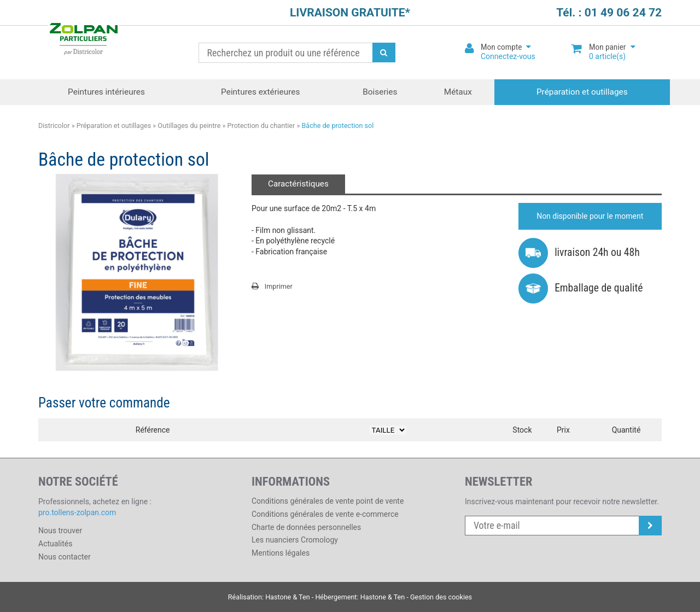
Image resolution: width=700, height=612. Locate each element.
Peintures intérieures (106, 92)
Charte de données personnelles (306, 527)
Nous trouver (60, 531)
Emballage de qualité (581, 288)
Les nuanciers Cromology (295, 540)
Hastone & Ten (288, 597)
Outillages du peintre (189, 126)
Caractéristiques (299, 183)
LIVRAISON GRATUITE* (350, 13)
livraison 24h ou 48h (579, 252)
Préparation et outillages (582, 92)
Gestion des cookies (441, 597)
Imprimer (272, 286)
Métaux (458, 92)
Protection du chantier (261, 126)
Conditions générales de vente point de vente (328, 501)
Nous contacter (65, 557)
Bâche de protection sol (337, 126)
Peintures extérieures (260, 92)
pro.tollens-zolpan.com (77, 512)
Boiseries (380, 92)
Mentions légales (281, 553)
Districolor (83, 40)
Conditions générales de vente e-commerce (325, 514)
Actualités (55, 544)
